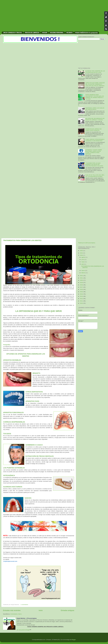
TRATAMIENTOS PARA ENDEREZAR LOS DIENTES (22, 240)
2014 (81, 294)
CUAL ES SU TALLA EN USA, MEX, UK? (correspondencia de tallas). (95, 176)
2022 (81, 276)
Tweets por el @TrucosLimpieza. (87, 243)
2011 (81, 301)
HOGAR (45, 33)
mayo (83, 262)
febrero (83, 273)
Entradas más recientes (12, 610)
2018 (81, 285)
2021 (81, 278)
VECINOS (69, 33)
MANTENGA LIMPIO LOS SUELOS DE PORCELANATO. (95, 109)
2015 (81, 292)
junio (83, 260)
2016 (81, 289)
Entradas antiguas (68, 610)
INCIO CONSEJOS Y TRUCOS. (13, 33)
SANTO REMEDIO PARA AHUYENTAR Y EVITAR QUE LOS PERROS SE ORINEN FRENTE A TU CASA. (95, 97)
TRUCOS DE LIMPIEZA (32, 33)
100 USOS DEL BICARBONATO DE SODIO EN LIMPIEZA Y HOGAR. (95, 119)
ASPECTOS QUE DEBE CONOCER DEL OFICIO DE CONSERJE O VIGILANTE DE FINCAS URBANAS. (95, 84)
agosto (83, 257)
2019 (81, 283)
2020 (81, 280)
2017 (81, 287)
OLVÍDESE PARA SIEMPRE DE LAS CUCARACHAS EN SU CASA (95, 72)
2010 (81, 303)
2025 (81, 251)
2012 (81, 299)
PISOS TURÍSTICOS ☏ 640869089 (86, 33)
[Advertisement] (54, 17)
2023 (81, 255)
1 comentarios (24, 605)
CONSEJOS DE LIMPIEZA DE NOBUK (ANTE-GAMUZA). (93, 130)
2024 (81, 253)
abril (83, 264)
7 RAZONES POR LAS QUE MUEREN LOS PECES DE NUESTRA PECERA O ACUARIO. (94, 165)
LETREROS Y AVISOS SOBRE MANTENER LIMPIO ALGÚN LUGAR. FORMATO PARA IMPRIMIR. (94, 152)
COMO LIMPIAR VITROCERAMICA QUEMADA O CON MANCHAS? (95, 140)
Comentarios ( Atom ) (16, 614)
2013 (81, 296)
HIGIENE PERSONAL (57, 33)
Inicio (41, 610)
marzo (83, 270)
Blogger (74, 640)
